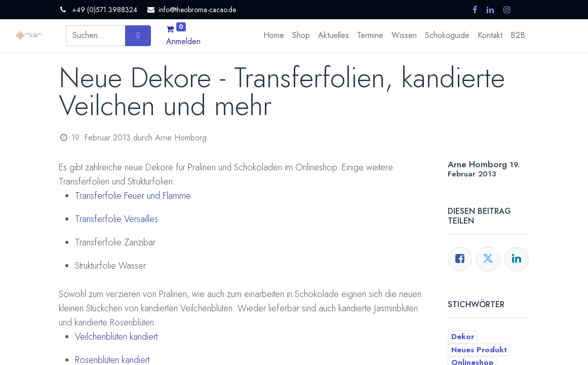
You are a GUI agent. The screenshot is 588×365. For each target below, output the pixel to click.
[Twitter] (488, 259)
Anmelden (183, 41)
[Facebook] (460, 259)
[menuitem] (274, 35)
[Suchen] (138, 35)
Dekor (463, 337)
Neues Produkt (479, 350)
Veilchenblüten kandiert (116, 337)
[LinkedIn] (517, 259)
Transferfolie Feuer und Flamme (133, 196)
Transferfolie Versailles (116, 219)
